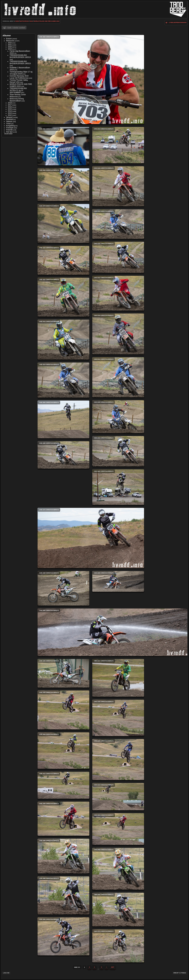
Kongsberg (10, 126)
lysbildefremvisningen (178, 22)
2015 (10, 109)
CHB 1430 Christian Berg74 (118, 760)
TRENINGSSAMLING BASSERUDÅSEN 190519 (20, 62)
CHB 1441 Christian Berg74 (118, 678)
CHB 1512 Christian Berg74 (118, 377)
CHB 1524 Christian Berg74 (118, 293)
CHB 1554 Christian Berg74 (118, 145)
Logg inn (6, 973)
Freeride (9, 130)
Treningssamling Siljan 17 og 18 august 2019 (21, 73)
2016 (10, 107)
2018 (10, 103)
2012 (10, 115)
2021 (10, 45)
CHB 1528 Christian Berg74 (63, 260)
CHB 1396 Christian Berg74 (63, 856)
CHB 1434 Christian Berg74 (63, 751)
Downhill (9, 119)
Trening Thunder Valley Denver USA (19, 81)
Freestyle (10, 128)
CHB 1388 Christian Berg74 (63, 895)
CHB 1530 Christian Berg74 (118, 257)
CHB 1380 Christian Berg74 (63, 936)
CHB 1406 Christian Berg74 (63, 819)
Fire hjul (9, 132)
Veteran (9, 122)
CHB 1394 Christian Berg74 (118, 869)
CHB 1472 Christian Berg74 (91, 538)
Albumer (7, 36)
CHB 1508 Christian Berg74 (118, 417)
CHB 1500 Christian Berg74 (63, 419)
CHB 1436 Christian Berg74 (118, 718)
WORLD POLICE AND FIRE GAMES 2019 (47, 21)
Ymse (8, 124)
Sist (113, 967)
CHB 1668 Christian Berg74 (91, 79)
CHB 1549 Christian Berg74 (118, 186)
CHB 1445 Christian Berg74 (63, 673)
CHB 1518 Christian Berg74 (118, 334)
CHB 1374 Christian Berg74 (118, 946)
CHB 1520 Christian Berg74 (63, 297)
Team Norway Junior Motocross (18, 96)
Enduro (9, 39)
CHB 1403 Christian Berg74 (118, 829)
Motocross (24, 21)
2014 (10, 111)
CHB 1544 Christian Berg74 (63, 185)
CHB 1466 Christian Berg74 (118, 581)
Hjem (17, 21)
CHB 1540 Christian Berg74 (63, 223)
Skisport (9, 117)
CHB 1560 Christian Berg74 (63, 146)
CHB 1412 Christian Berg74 (63, 785)
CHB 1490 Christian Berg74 (63, 455)
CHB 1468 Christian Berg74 (63, 588)
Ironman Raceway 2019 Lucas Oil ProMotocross (19, 77)
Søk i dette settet (16, 28)
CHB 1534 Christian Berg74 (118, 224)
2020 (10, 47)
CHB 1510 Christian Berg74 (63, 380)
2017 (10, 105)
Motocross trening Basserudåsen (17, 100)
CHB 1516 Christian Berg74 (63, 340)
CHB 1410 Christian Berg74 (118, 797)
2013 (10, 113)
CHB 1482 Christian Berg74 (118, 487)
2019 (31, 21)
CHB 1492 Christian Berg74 (118, 451)
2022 (10, 43)
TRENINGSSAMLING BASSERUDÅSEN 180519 (20, 56)
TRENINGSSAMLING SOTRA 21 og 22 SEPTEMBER (18, 90)
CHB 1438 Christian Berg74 (63, 710)
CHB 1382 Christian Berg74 (118, 910)
